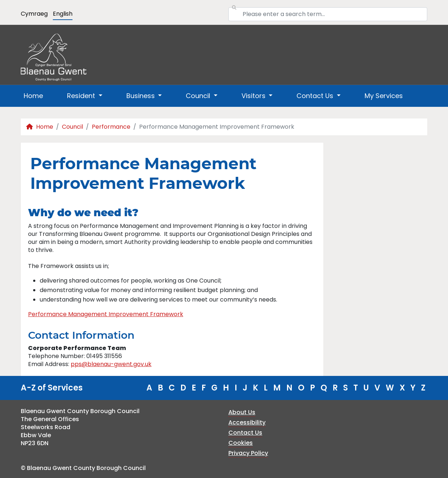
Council (72, 127)
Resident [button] (82, 96)
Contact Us (245, 433)
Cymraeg (34, 14)
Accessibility (247, 422)
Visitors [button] (254, 96)
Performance (111, 127)
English (63, 14)
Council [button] (199, 96)
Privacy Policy (248, 453)
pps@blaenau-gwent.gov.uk (111, 364)
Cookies (241, 443)
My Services (384, 96)
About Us (242, 412)
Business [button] (142, 96)
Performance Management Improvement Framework (106, 314)
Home (33, 96)
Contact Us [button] (316, 96)
